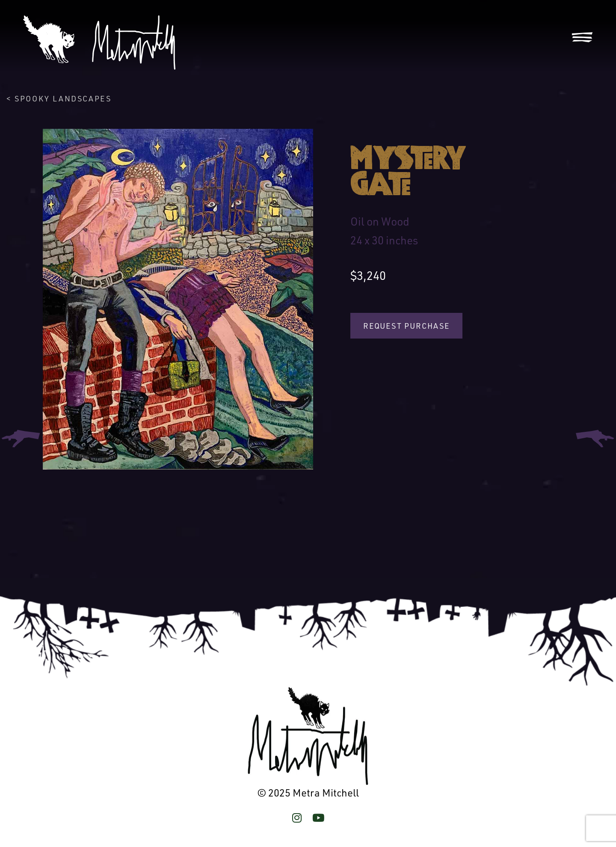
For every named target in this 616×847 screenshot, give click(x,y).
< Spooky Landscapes (59, 98)
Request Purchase (406, 326)
